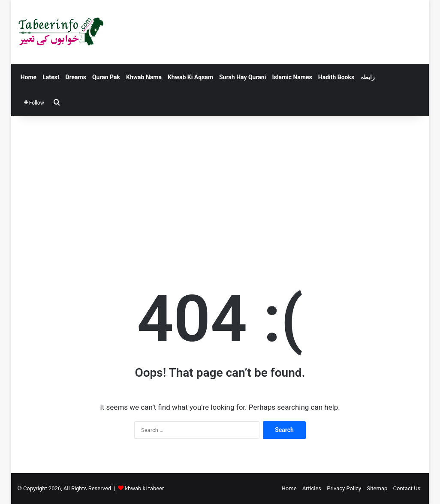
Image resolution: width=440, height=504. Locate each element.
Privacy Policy (344, 488)
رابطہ (368, 77)
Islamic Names (292, 77)
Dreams (75, 77)
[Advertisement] (220, 189)
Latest (51, 77)
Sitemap (377, 488)
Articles (312, 488)
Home (29, 77)
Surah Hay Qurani (243, 77)
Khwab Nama (144, 77)
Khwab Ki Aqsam (190, 77)
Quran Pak (106, 77)
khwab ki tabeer (144, 488)
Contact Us (407, 488)
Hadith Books (336, 77)
